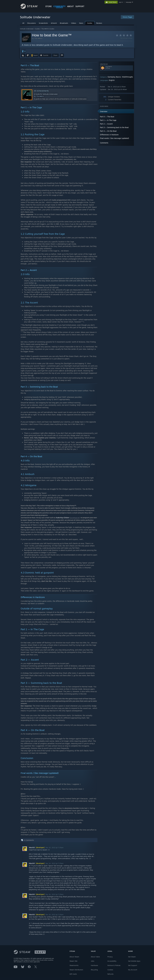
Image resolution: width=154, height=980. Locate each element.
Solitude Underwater (27, 29)
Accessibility (112, 961)
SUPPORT (80, 6)
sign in (121, 2)
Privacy (110, 957)
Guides (37, 29)
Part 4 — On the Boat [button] (108, 131)
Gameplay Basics (114, 77)
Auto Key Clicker (63, 518)
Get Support (133, 965)
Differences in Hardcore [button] (109, 135)
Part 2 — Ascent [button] (106, 124)
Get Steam (132, 957)
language (129, 2)
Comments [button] (104, 143)
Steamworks (74, 965)
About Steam (74, 957)
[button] (24, 51)
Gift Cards (73, 974)
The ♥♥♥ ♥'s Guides (48, 29)
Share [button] (55, 55)
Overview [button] (104, 111)
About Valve (95, 957)
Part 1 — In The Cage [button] (108, 120)
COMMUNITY (59, 6)
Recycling (94, 970)
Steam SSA (73, 961)
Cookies (110, 970)
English (112, 80)
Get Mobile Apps (134, 961)
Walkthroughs (127, 77)
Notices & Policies (114, 965)
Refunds (110, 974)
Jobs (93, 961)
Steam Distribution (76, 970)
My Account (133, 970)
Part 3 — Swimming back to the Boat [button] (114, 127)
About (70, 6)
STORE (49, 6)
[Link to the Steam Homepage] (31, 8)
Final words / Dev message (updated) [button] (114, 138)
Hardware (94, 965)
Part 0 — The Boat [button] (107, 117)
